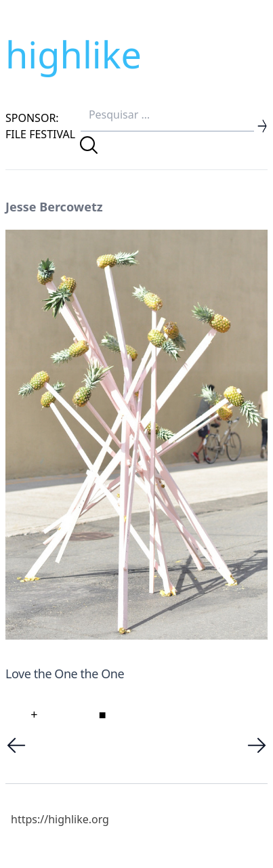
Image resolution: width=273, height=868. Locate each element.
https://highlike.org (60, 819)
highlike (73, 54)
